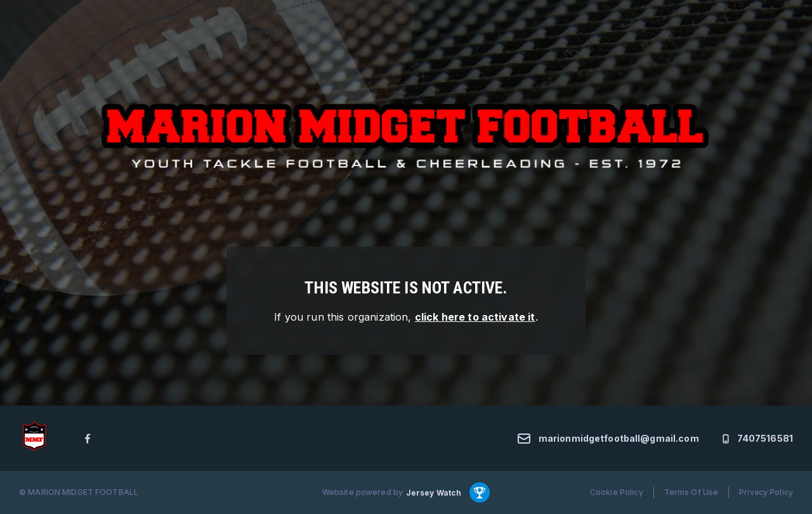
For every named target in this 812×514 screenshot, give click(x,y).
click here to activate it (475, 317)
